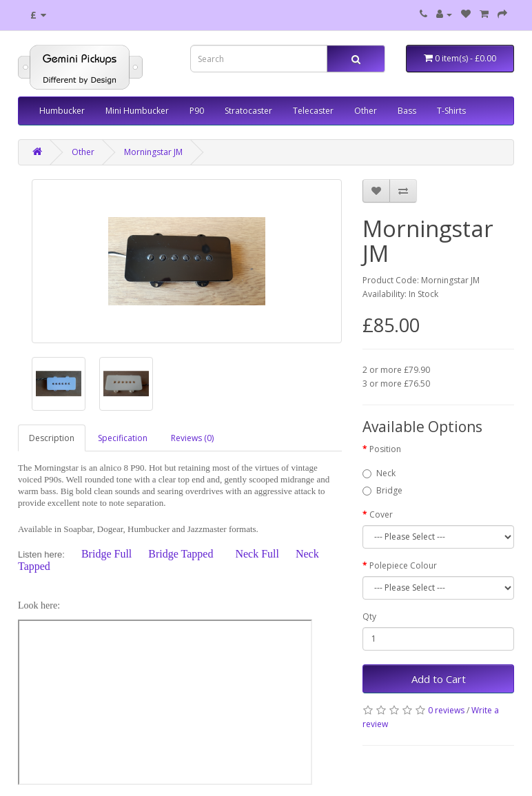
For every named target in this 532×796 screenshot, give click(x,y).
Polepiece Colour (403, 565)
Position (385, 449)
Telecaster (313, 111)
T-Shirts (451, 111)
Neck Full (257, 554)
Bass (407, 111)
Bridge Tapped (181, 554)
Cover (381, 514)
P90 (197, 111)
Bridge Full (106, 554)
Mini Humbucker (137, 111)
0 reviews (446, 710)
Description (52, 438)
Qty (369, 616)
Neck (379, 473)
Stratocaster (248, 111)
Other (366, 111)
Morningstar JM (153, 152)
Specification (123, 438)
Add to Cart (439, 679)
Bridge (382, 490)
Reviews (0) (192, 438)
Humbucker (62, 111)
